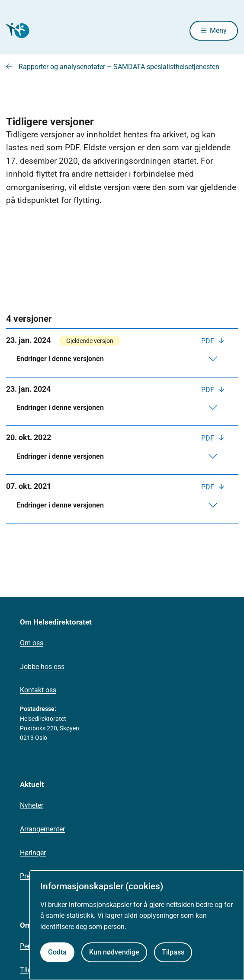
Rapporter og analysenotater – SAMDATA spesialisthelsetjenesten (119, 67)
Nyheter (32, 805)
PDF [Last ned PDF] (209, 341)
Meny (218, 30)
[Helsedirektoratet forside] (16, 30)
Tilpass (173, 952)
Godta (57, 952)
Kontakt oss (38, 690)
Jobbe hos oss (42, 667)
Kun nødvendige (114, 952)
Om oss (32, 643)
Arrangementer (42, 829)
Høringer (33, 853)
